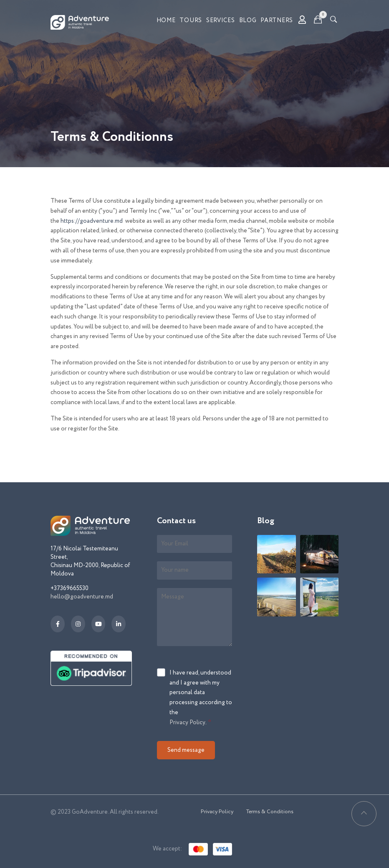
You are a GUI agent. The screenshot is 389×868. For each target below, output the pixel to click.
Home (166, 20)
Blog (248, 20)
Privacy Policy (187, 723)
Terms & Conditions (270, 812)
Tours (191, 20)
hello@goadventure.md (82, 597)
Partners (277, 20)
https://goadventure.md (92, 221)
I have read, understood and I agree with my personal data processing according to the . (201, 698)
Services (221, 20)
